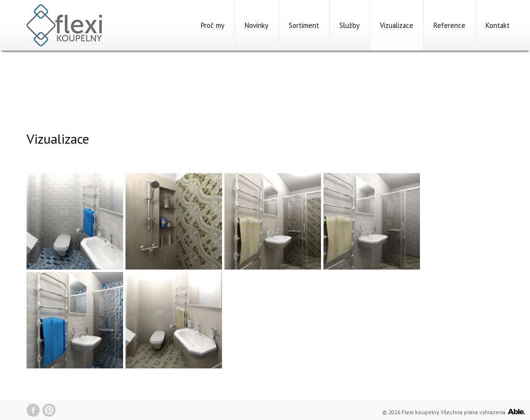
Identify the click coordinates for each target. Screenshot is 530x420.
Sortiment (304, 25)
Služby (349, 25)
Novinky (257, 25)
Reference (449, 25)
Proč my (213, 25)
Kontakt (498, 25)
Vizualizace (397, 25)
